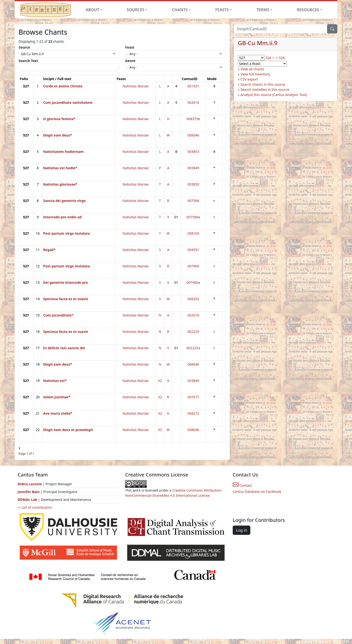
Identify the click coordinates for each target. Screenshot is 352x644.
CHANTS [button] (180, 10)
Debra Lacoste (30, 484)
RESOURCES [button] (308, 10)
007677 (193, 397)
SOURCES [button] (136, 10)
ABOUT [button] (92, 10)
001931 (193, 86)
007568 (193, 201)
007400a (193, 282)
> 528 (280, 58)
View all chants (252, 69)
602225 (193, 332)
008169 (193, 233)
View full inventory (255, 74)
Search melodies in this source (265, 90)
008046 (193, 135)
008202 (193, 299)
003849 (193, 168)
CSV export (249, 79)
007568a (193, 217)
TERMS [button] (263, 10)
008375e (193, 119)
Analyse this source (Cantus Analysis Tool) (274, 95)
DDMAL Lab (27, 500)
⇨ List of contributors (35, 507)
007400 (193, 266)
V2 (160, 381)
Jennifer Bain (29, 492)
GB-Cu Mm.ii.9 (258, 43)
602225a (193, 348)
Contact (242, 485)
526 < (270, 58)
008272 (193, 413)
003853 (193, 152)
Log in (242, 530)
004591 (193, 250)
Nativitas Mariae (136, 86)
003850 (193, 184)
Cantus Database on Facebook (257, 491)
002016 (193, 102)
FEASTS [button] (222, 10)
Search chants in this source (263, 84)
